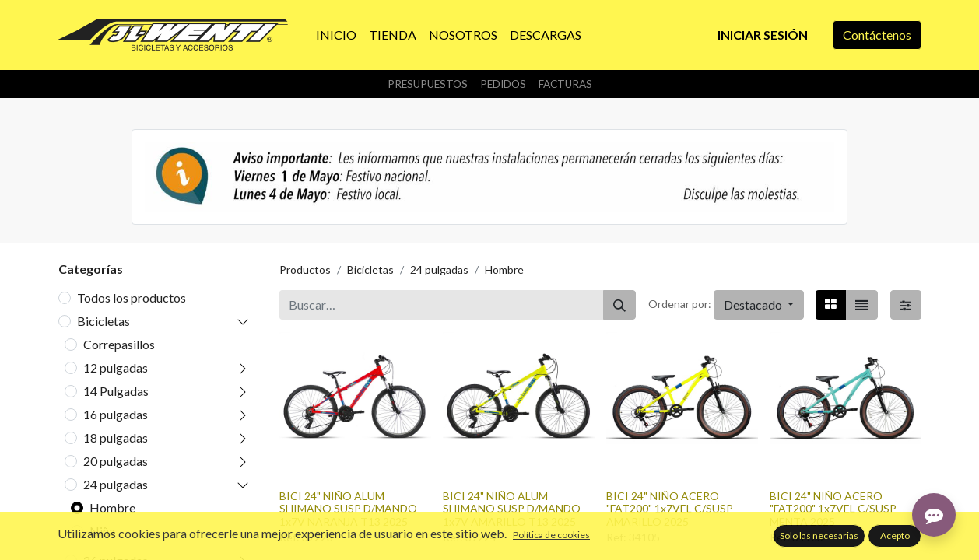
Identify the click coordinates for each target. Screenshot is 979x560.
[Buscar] (619, 305)
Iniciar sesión (763, 35)
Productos (305, 269)
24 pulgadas (116, 484)
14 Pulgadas (116, 391)
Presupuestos (428, 84)
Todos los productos (132, 297)
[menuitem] (336, 35)
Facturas (565, 84)
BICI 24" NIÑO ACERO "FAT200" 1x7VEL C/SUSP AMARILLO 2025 (670, 509)
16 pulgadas (116, 414)
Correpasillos (119, 344)
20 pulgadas (116, 461)
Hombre (112, 507)
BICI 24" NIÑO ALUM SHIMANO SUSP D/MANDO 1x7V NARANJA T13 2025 (348, 509)
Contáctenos (877, 35)
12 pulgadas (116, 367)
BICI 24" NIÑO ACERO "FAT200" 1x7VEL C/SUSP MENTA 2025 (833, 509)
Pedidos (503, 84)
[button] (759, 305)
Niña (102, 531)
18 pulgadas (116, 437)
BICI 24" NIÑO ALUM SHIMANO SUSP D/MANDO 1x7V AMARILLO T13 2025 (512, 509)
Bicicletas (104, 321)
